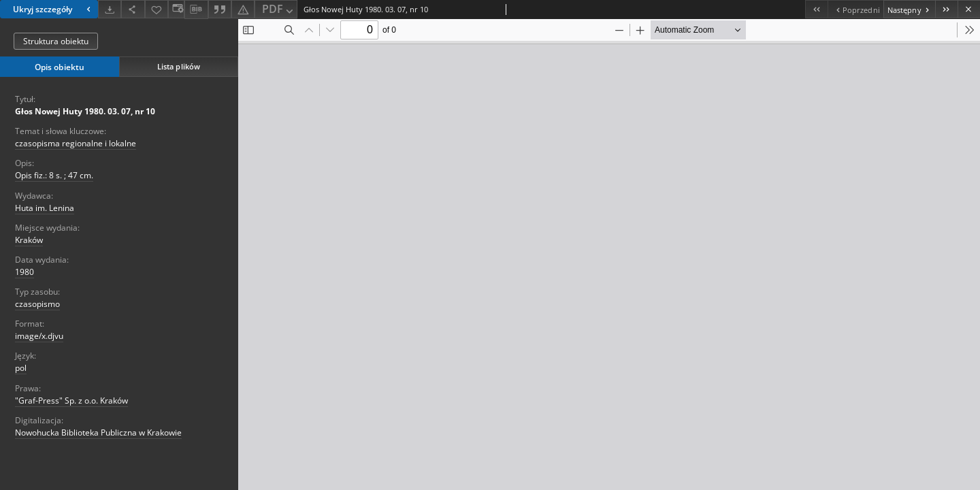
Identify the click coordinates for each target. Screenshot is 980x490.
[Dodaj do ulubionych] (157, 9)
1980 (24, 272)
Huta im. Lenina (45, 208)
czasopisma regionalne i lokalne (76, 143)
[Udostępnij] (133, 9)
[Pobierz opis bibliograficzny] (196, 10)
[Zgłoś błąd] (243, 9)
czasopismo (37, 304)
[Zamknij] (969, 9)
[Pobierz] (110, 9)
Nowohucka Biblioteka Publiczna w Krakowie (98, 432)
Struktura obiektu (56, 41)
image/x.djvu (39, 336)
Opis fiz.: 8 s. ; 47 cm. (54, 175)
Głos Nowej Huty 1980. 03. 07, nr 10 (85, 111)
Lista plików (179, 66)
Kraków (29, 240)
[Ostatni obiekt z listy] (946, 9)
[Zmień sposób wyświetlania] (176, 9)
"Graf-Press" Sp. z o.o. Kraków (71, 401)
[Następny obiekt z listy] (909, 9)
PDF (279, 10)
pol (21, 368)
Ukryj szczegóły (53, 9)
